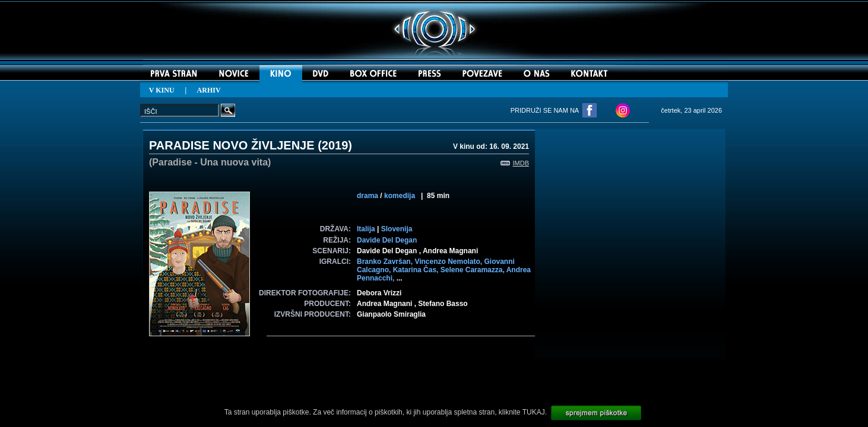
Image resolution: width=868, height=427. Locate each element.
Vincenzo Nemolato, (449, 262)
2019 (335, 145)
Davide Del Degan (387, 240)
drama (368, 196)
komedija (400, 196)
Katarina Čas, (417, 270)
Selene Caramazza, (473, 270)
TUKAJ (534, 412)
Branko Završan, (386, 262)
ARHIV (209, 90)
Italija (366, 229)
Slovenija (397, 229)
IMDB (515, 163)
